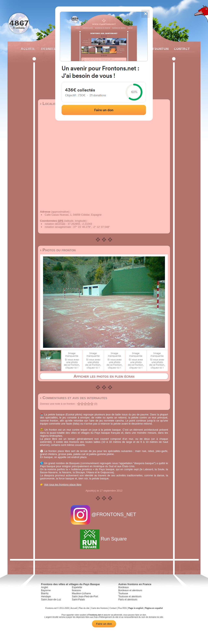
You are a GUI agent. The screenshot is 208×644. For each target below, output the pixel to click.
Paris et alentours (128, 600)
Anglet (44, 587)
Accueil (28, 49)
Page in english (136, 608)
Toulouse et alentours (130, 596)
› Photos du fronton (58, 250)
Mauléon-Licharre (81, 593)
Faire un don (104, 624)
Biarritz (45, 593)
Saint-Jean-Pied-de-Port (85, 596)
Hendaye (46, 596)
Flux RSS (122, 608)
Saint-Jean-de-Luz (51, 600)
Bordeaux (123, 587)
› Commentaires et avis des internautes (74, 398)
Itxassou (76, 590)
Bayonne (46, 590)
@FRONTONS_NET (104, 514)
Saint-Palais (78, 600)
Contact (181, 49)
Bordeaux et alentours (130, 590)
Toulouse (123, 593)
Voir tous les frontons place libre (63, 485)
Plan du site (84, 608)
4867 (19, 23)
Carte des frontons (99, 608)
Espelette (77, 587)
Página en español (154, 608)
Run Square (104, 539)
